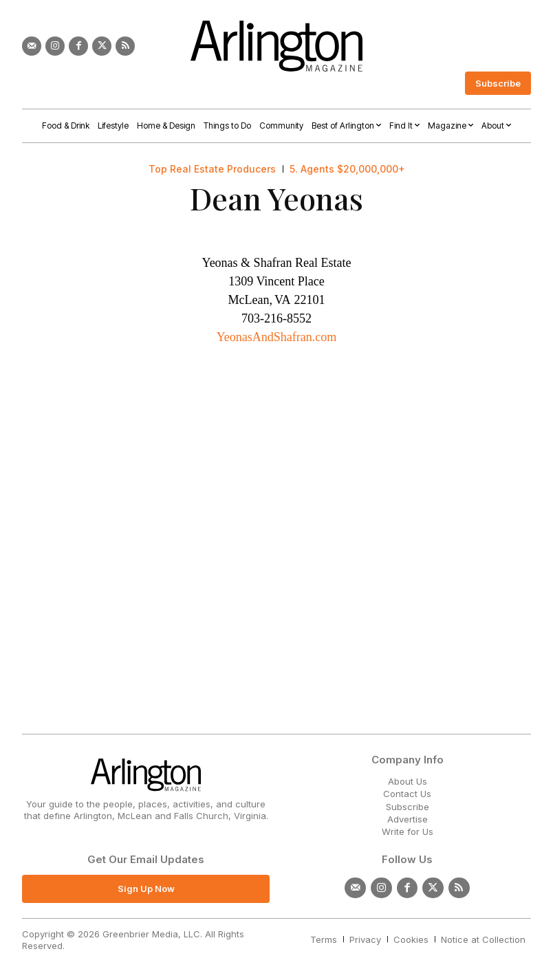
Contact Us (407, 794)
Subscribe (408, 807)
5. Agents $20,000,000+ (347, 169)
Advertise (408, 819)
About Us (408, 781)
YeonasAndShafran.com (277, 337)
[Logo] (276, 46)
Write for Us (408, 831)
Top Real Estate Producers (212, 169)
